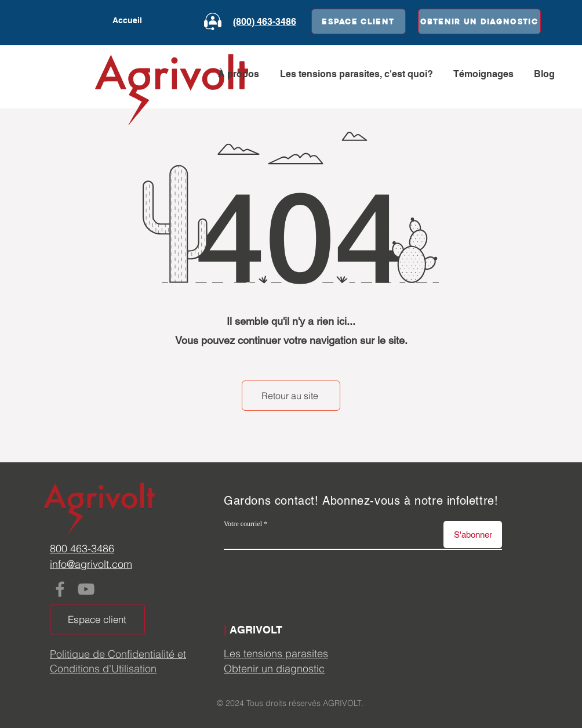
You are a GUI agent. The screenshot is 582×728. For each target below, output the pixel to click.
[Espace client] (359, 21)
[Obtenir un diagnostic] (479, 21)
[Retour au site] (291, 396)
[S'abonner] (473, 535)
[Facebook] (60, 589)
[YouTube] (86, 589)
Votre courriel (243, 524)
